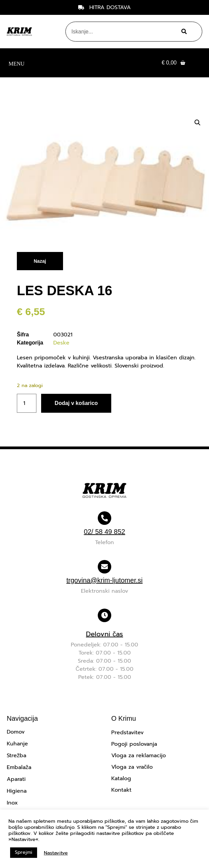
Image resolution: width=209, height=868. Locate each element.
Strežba (17, 756)
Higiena (17, 791)
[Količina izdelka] (27, 403)
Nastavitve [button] (56, 853)
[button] (17, 63)
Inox (12, 803)
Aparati (16, 779)
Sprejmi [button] (24, 852)
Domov (16, 732)
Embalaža (19, 767)
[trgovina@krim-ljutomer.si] (104, 567)
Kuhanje (17, 744)
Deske (61, 343)
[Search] (183, 32)
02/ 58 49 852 (104, 532)
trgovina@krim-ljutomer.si (104, 580)
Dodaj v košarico (76, 403)
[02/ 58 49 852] (104, 518)
